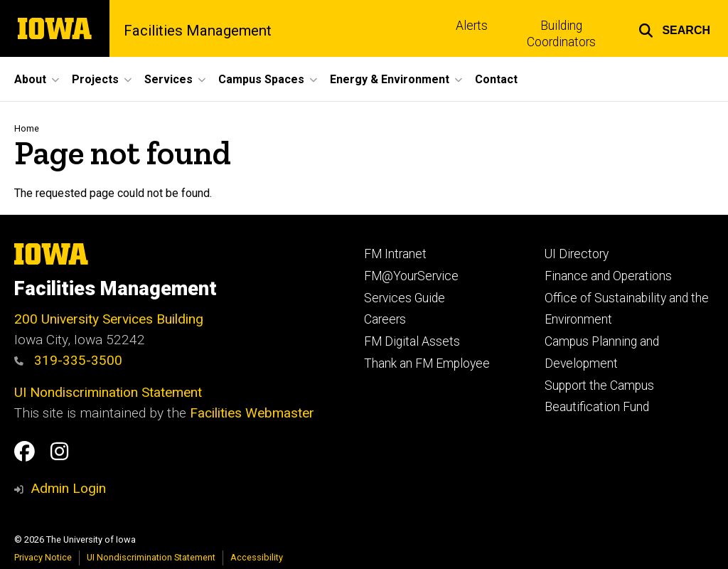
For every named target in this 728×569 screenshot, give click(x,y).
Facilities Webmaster (252, 413)
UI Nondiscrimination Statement (108, 392)
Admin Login (68, 488)
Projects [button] (95, 79)
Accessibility (257, 557)
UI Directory (577, 254)
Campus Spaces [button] (261, 79)
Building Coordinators (561, 34)
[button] (674, 28)
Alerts (472, 26)
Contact (496, 79)
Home (27, 128)
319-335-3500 (68, 360)
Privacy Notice (43, 557)
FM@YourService (411, 276)
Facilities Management (198, 31)
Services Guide (405, 298)
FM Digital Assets (412, 341)
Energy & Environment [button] (390, 79)
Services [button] (168, 79)
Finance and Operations (608, 276)
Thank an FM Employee (427, 363)
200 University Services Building (109, 319)
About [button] (30, 79)
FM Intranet (395, 254)
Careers (385, 319)
